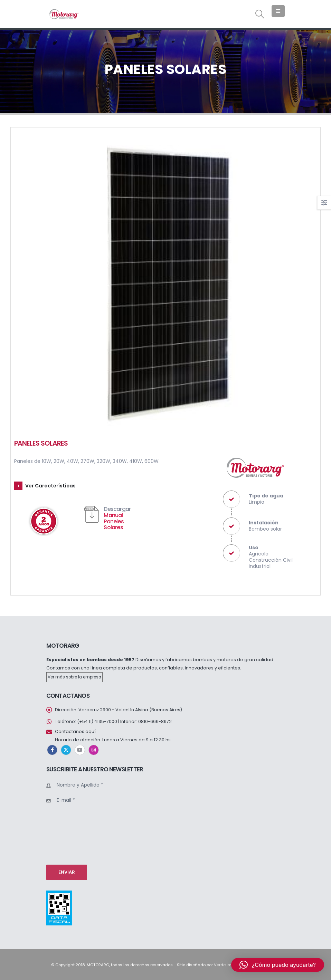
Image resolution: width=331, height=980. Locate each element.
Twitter (66, 750)
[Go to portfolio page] (165, 282)
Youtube (80, 750)
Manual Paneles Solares (114, 521)
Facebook (52, 750)
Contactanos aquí (75, 731)
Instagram (94, 750)
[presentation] (75, 835)
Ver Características (50, 486)
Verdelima (224, 965)
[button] (260, 14)
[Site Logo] (64, 14)
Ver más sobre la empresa (74, 677)
